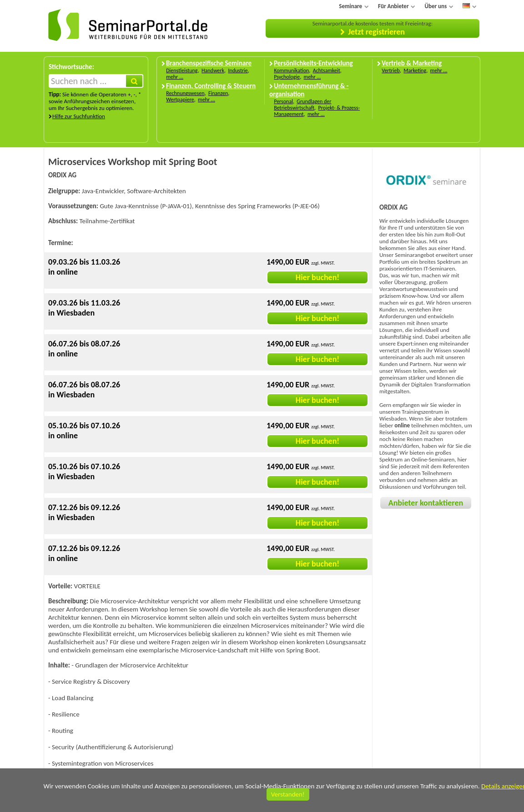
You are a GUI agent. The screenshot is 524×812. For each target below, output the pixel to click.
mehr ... (175, 77)
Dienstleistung (182, 70)
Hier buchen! (317, 277)
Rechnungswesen (185, 93)
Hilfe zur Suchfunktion (79, 116)
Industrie (238, 70)
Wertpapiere (180, 100)
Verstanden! (288, 794)
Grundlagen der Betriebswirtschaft (302, 105)
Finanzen (218, 93)
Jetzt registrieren (376, 32)
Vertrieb (391, 70)
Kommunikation (291, 70)
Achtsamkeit (327, 70)
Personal (283, 101)
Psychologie (287, 77)
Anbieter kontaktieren (426, 503)
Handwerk (213, 70)
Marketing (415, 70)
